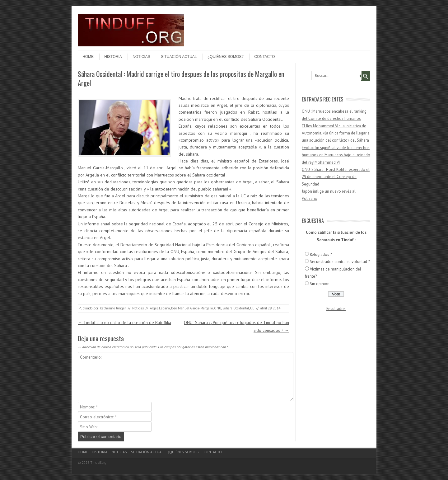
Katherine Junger (113, 308)
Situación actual (179, 57)
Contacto (264, 57)
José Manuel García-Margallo (192, 308)
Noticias (141, 57)
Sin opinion (320, 284)
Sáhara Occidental (236, 308)
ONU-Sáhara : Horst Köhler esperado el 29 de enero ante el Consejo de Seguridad (336, 177)
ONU (218, 308)
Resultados (336, 309)
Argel (154, 308)
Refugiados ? (321, 254)
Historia (113, 57)
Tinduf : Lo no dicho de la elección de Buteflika (124, 322)
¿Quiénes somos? (226, 57)
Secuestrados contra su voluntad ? (340, 262)
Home (88, 57)
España (164, 308)
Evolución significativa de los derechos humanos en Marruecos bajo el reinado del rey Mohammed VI (336, 155)
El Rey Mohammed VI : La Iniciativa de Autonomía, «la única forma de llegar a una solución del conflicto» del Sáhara (336, 133)
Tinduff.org (98, 463)
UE (252, 308)
